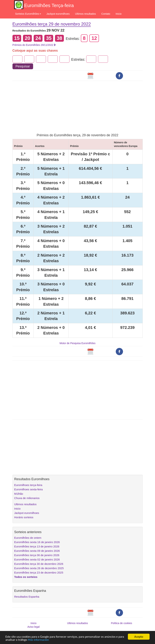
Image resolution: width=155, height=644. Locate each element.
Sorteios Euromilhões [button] (28, 14)
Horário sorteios (24, 517)
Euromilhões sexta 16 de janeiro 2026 (37, 542)
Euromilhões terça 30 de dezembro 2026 (39, 564)
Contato (106, 14)
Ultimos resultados (85, 14)
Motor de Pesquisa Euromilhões (77, 343)
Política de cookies (121, 623)
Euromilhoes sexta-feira (29, 489)
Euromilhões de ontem (28, 538)
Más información (38, 640)
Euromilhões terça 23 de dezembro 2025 (39, 573)
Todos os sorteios (26, 577)
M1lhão (19, 494)
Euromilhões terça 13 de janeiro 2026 (37, 546)
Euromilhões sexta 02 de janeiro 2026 (37, 559)
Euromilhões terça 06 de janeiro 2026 (37, 555)
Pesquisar (23, 66)
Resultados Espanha (27, 597)
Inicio (119, 14)
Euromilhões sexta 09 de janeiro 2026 (37, 551)
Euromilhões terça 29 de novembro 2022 (52, 24)
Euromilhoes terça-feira (28, 485)
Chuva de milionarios (27, 498)
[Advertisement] (78, 105)
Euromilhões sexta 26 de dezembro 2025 (39, 568)
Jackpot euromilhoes (58, 14)
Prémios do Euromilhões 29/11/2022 (34, 45)
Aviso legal (33, 627)
